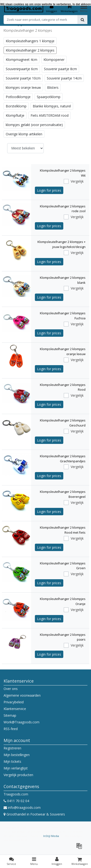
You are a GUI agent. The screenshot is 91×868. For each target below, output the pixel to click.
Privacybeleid (14, 702)
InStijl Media (51, 836)
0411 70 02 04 (16, 801)
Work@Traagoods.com (21, 722)
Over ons (11, 689)
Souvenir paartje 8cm (60, 69)
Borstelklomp (16, 106)
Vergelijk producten (18, 775)
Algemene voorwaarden (22, 695)
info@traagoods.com (22, 808)
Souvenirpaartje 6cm (22, 69)
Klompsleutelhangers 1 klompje (30, 41)
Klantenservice (15, 709)
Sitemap (10, 715)
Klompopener (54, 60)
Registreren (12, 748)
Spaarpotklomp (49, 97)
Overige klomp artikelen (24, 134)
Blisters (53, 87)
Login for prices (49, 190)
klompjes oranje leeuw (23, 87)
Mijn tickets (12, 761)
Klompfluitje (15, 115)
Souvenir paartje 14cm (64, 78)
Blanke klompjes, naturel (52, 106)
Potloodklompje (18, 97)
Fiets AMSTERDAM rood (50, 115)
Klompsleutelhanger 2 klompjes (30, 50)
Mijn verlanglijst (16, 768)
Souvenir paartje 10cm (23, 78)
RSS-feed (11, 729)
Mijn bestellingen (17, 755)
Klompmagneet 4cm (21, 60)
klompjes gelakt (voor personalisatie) (34, 125)
